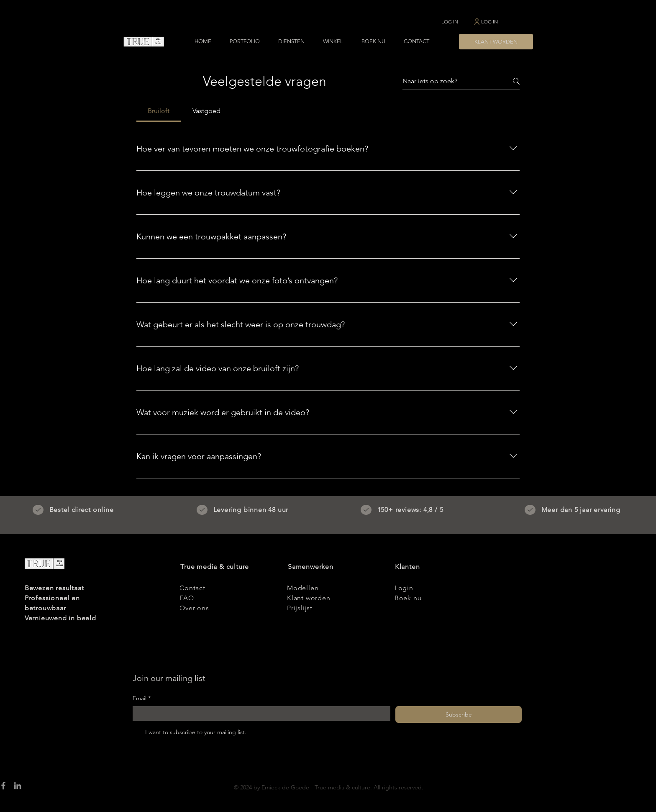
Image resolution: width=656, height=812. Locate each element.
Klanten (407, 567)
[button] (245, 41)
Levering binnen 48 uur (251, 510)
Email (142, 699)
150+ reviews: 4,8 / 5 (410, 510)
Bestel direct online (82, 510)
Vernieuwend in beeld (60, 618)
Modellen (303, 588)
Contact (192, 588)
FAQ (187, 598)
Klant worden (309, 598)
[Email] (259, 714)
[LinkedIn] (18, 786)
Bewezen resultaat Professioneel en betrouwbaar (54, 598)
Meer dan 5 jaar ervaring (581, 510)
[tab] (159, 111)
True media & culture (215, 567)
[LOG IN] (450, 22)
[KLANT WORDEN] (496, 42)
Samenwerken (311, 567)
